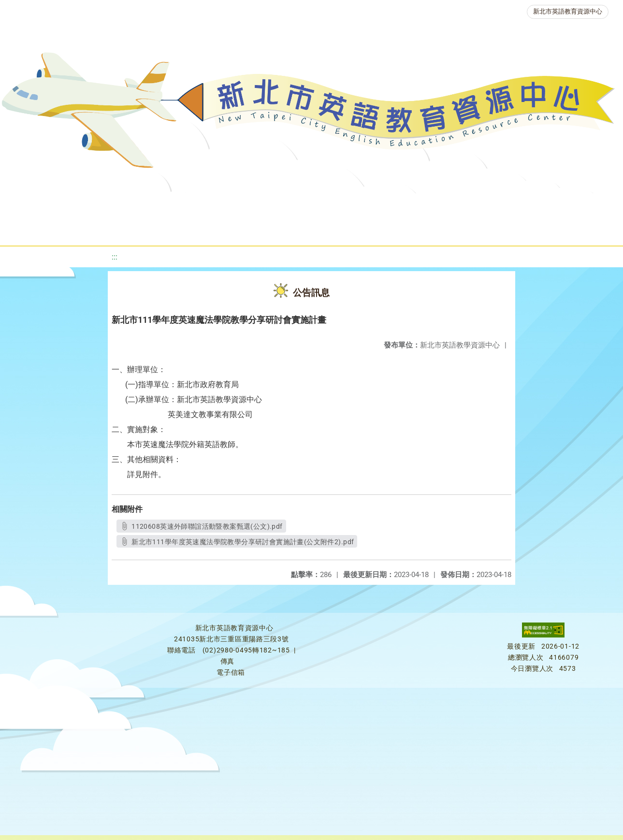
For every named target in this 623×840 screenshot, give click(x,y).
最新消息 (92, 205)
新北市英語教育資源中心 (568, 11)
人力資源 (499, 205)
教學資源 (197, 205)
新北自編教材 (261, 205)
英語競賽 (441, 205)
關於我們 (34, 205)
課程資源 (139, 205)
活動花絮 (335, 229)
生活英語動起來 (567, 205)
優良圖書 (325, 205)
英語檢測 (383, 205)
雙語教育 (277, 229)
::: (115, 257)
